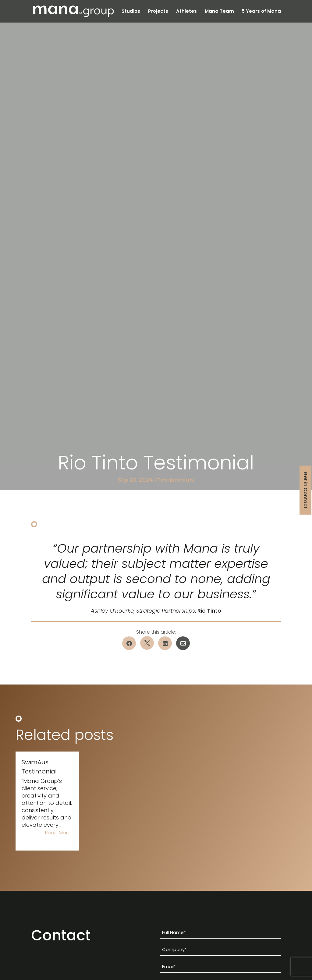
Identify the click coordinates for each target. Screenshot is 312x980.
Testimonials (176, 480)
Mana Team (219, 12)
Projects (158, 12)
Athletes (186, 12)
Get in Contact (305, 490)
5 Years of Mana (261, 12)
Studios (131, 12)
